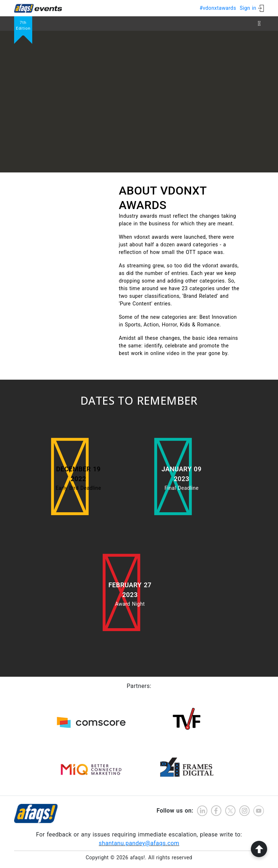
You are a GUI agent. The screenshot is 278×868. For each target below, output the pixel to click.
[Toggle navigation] (259, 24)
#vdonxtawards (218, 8)
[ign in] (252, 8)
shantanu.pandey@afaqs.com (139, 843)
